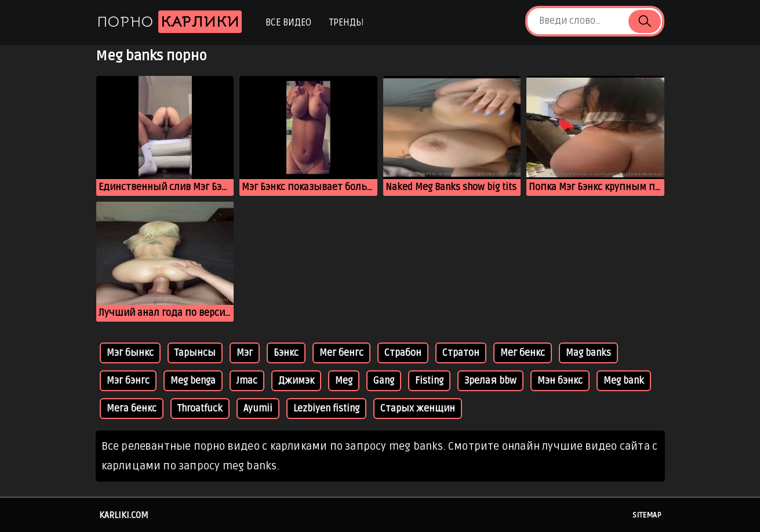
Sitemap (647, 515)
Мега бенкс (132, 409)
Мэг (245, 353)
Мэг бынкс (130, 353)
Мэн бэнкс (560, 381)
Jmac (247, 381)
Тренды (346, 23)
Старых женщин (418, 409)
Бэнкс (286, 353)
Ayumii (258, 409)
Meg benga (193, 381)
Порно (169, 22)
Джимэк (296, 381)
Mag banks (588, 353)
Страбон (403, 353)
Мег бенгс (341, 353)
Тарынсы (195, 353)
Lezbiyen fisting (326, 409)
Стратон (461, 353)
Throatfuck (200, 409)
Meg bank (624, 381)
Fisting (429, 381)
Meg (344, 381)
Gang (384, 381)
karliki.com (124, 515)
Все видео (288, 23)
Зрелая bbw (490, 381)
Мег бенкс (523, 353)
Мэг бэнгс (128, 381)
